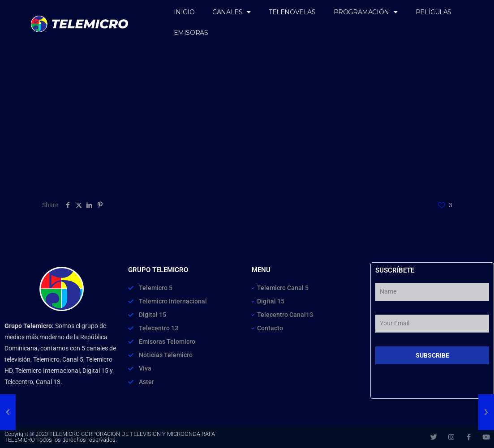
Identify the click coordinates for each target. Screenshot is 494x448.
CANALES (232, 12)
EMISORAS (191, 33)
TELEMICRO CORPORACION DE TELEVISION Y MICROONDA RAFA (132, 434)
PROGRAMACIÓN (366, 12)
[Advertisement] (247, 125)
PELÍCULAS (434, 12)
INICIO (184, 12)
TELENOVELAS (292, 12)
